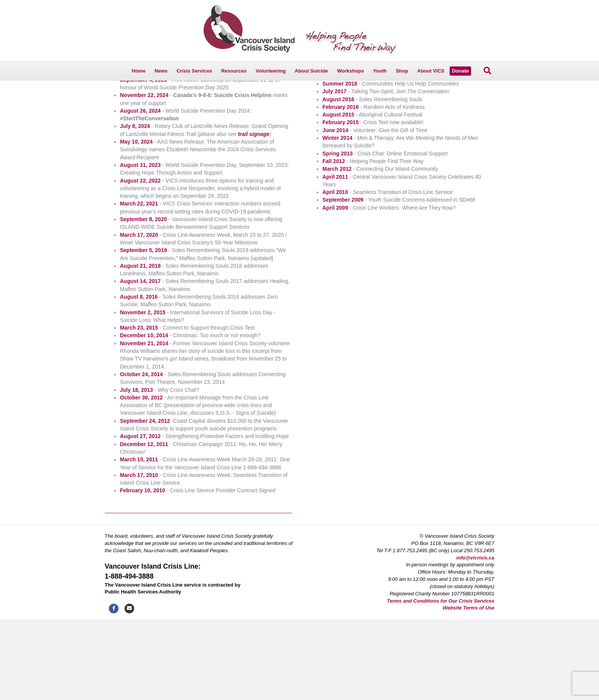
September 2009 (343, 281)
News (161, 71)
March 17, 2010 (139, 556)
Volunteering (270, 71)
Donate (460, 71)
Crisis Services (194, 71)
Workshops (350, 71)
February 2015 (341, 203)
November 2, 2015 (143, 393)
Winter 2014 (337, 218)
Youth (380, 71)
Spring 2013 (338, 234)
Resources (234, 71)
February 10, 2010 (142, 571)
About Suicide (311, 71)
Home (139, 71)
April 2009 (335, 288)
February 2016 (341, 188)
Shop (402, 71)
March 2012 (337, 249)
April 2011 (335, 257)
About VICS (431, 71)
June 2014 (335, 211)
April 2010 (335, 273)
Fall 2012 (334, 242)
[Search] (487, 71)
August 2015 (338, 195)
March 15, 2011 (139, 540)
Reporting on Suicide (132, 124)
